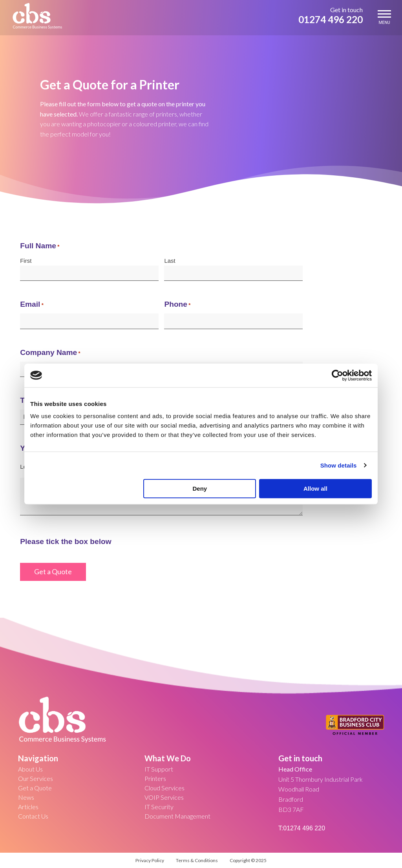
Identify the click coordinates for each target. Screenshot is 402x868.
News (26, 797)
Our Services (36, 778)
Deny (200, 489)
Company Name (50, 353)
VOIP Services (164, 797)
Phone (177, 305)
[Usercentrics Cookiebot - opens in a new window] (337, 375)
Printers (155, 778)
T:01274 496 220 (302, 828)
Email (32, 305)
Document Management (177, 816)
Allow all (315, 489)
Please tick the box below (66, 541)
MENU (384, 17)
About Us (30, 769)
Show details (339, 465)
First (26, 261)
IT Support (159, 769)
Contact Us (33, 816)
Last (170, 261)
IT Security (159, 807)
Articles (28, 807)
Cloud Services (164, 788)
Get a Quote (35, 788)
